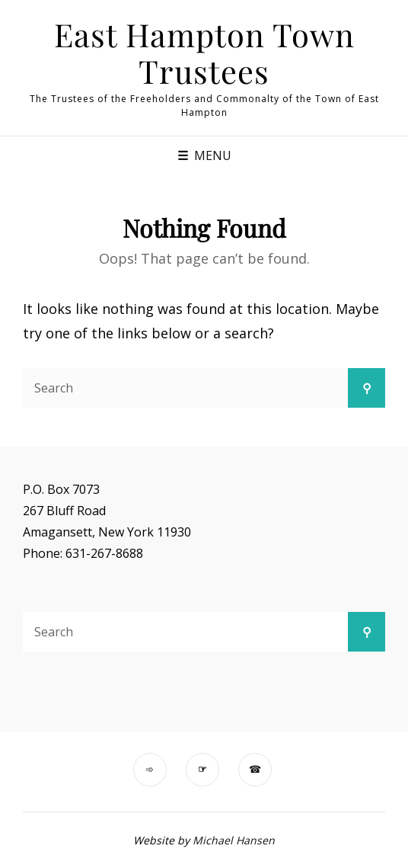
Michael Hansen (234, 840)
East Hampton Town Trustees (204, 52)
